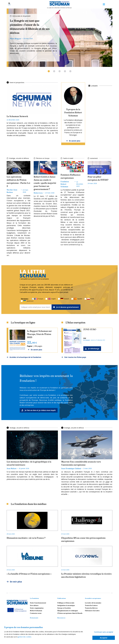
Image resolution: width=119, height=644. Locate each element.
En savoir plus (73, 141)
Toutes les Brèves (91, 608)
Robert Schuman (36, 611)
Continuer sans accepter (104, 632)
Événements (34, 618)
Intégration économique (66, 606)
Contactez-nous (36, 613)
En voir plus (14, 582)
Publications (62, 598)
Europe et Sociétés (64, 608)
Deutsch (65, 299)
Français (39, 299)
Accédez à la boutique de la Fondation (24, 357)
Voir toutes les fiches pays (74, 357)
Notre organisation (37, 608)
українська (28, 301)
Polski (91, 299)
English (52, 299)
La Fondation (34, 598)
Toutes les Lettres (91, 606)
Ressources (61, 618)
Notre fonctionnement (38, 603)
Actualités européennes (93, 598)
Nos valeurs (34, 606)
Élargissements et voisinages (68, 611)
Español (78, 299)
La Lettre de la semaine (93, 603)
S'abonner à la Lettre (92, 611)
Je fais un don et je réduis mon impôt (39, 410)
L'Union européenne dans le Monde (70, 613)
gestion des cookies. (25, 637)
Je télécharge (92, 349)
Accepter (104, 638)
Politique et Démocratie (66, 603)
